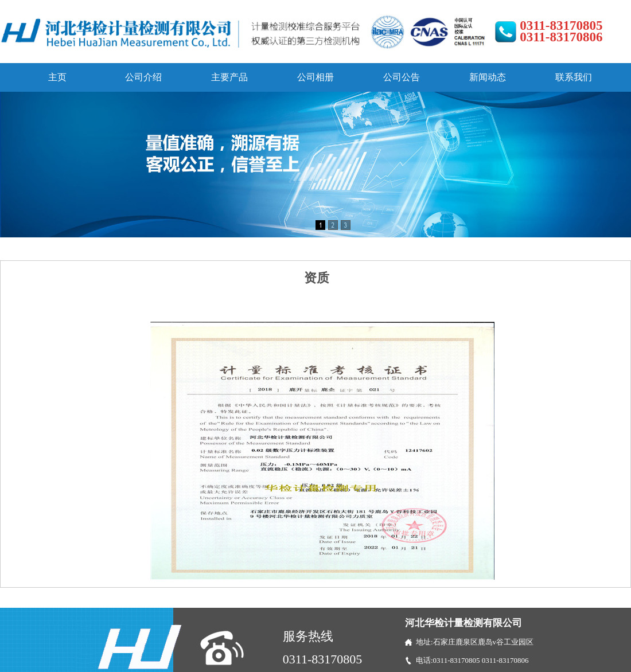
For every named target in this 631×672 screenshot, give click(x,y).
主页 (57, 77)
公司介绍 (143, 77)
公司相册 (315, 77)
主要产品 (229, 77)
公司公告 (402, 77)
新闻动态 (488, 77)
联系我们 (574, 77)
